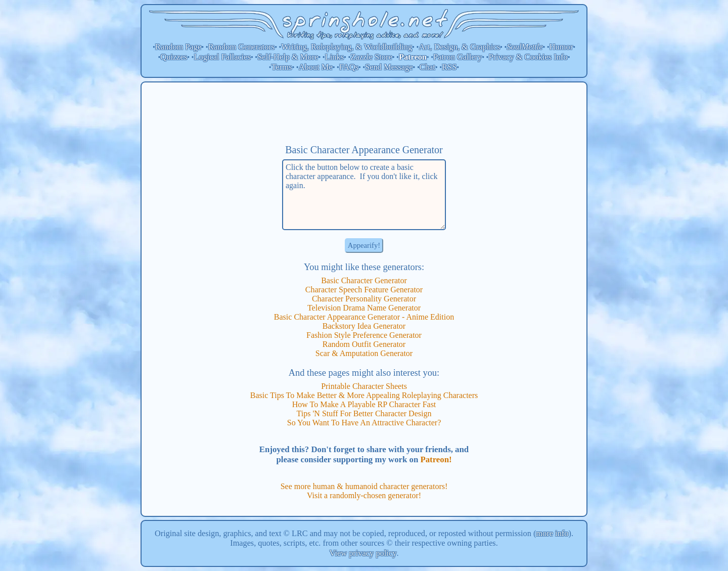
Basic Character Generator (364, 280)
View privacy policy (363, 553)
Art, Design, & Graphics (459, 47)
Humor (561, 47)
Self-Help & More (288, 57)
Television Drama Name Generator (364, 308)
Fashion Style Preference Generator (364, 335)
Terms (282, 67)
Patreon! (436, 459)
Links (334, 57)
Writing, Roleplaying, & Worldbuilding (347, 47)
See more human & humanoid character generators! (364, 486)
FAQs (349, 67)
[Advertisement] (364, 113)
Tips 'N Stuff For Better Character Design (364, 413)
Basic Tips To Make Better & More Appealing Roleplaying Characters (364, 395)
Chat (427, 67)
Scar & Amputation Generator (364, 353)
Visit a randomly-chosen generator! (364, 495)
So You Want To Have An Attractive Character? (364, 423)
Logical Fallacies (222, 57)
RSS (449, 67)
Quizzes (174, 57)
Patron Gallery (458, 57)
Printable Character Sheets (364, 386)
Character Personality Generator (364, 299)
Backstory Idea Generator (364, 326)
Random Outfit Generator (364, 344)
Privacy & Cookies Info (528, 57)
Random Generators (242, 47)
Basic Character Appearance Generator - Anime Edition (364, 317)
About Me (316, 67)
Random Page (178, 47)
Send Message (389, 67)
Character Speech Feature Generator (364, 290)
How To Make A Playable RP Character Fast (364, 404)
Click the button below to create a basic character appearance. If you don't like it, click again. (364, 195)
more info (552, 533)
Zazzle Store (371, 57)
